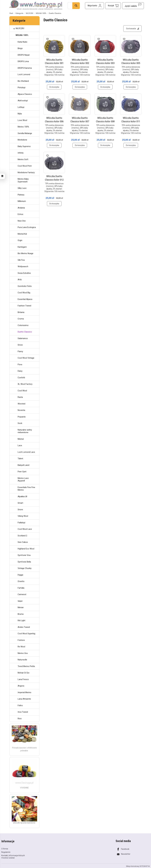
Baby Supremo (24, 146)
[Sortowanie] (132, 29)
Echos (20, 214)
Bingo (20, 48)
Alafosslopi (23, 101)
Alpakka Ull (22, 496)
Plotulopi (22, 88)
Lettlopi (21, 107)
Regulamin (6, 852)
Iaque (20, 601)
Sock (20, 423)
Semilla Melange (25, 133)
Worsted (21, 404)
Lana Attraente (24, 699)
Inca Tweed (23, 712)
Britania (21, 312)
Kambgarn (22, 247)
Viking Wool (23, 516)
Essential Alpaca (25, 299)
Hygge (20, 575)
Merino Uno (23, 653)
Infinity (21, 153)
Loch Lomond (24, 74)
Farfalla (21, 588)
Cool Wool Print (25, 166)
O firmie (5, 848)
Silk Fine (21, 260)
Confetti (21, 378)
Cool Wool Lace (25, 529)
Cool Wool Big (24, 293)
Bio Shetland (23, 81)
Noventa (21, 410)
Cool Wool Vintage (26, 358)
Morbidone (22, 140)
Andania (21, 208)
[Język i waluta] (133, 6)
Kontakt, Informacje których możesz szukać (13, 856)
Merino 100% (23, 127)
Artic (20, 280)
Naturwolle (22, 660)
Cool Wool (22, 391)
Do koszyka (54, 87)
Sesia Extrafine (24, 273)
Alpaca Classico (25, 94)
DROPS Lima (23, 61)
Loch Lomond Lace (26, 452)
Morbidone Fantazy (26, 172)
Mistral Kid (22, 234)
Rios (20, 719)
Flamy (20, 351)
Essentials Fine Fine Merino (26, 489)
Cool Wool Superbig (26, 634)
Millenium (22, 201)
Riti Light (21, 621)
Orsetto (21, 581)
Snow (20, 345)
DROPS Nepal (24, 55)
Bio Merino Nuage (26, 253)
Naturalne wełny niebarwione (25, 431)
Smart (20, 503)
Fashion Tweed (24, 306)
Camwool (22, 594)
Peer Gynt (22, 472)
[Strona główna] (36, 5)
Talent (20, 459)
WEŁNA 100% (22, 35)
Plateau (21, 195)
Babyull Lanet (24, 465)
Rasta (20, 397)
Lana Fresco (23, 679)
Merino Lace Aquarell (23, 480)
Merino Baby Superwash (23, 180)
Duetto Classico (25, 332)
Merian (21, 607)
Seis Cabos (23, 542)
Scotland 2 (22, 536)
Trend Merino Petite (26, 666)
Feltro (20, 705)
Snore (20, 510)
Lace (20, 445)
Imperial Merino (24, 692)
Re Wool (21, 647)
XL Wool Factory (25, 384)
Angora (21, 686)
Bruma (21, 614)
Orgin (20, 240)
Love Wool (22, 120)
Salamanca (23, 338)
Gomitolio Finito (25, 286)
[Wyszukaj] (76, 6)
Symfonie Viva (24, 555)
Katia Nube (22, 42)
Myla (20, 114)
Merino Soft (23, 159)
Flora (20, 365)
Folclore (21, 640)
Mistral (21, 439)
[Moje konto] (94, 6)
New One (22, 221)
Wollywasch (23, 266)
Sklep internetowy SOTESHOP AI (138, 866)
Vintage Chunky (25, 568)
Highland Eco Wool (26, 549)
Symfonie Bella (24, 562)
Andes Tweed (24, 627)
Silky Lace (22, 188)
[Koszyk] (113, 6)
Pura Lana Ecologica (27, 227)
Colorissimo (23, 325)
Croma (21, 319)
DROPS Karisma (25, 68)
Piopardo (22, 417)
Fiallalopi (21, 523)
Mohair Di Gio (24, 673)
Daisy (20, 371)
